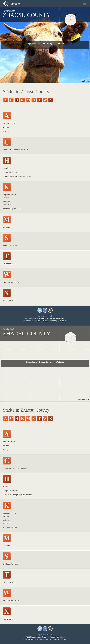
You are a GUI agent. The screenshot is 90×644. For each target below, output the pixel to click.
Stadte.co (15, 4)
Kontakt (50, 316)
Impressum (41, 316)
